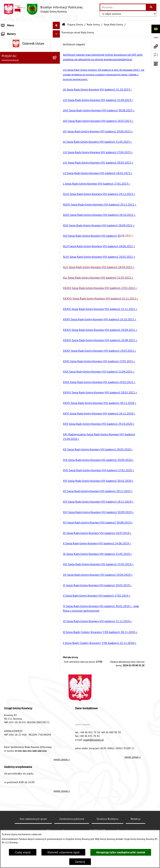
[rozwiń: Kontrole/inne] (57, 313)
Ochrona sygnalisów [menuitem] (14, 364)
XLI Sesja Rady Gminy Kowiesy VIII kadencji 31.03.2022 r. (98, 278)
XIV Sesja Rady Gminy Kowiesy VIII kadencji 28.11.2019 (97, 502)
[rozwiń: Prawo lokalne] (57, 107)
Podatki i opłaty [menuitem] (11, 180)
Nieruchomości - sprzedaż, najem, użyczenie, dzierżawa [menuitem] (22, 208)
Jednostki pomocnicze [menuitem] (15, 158)
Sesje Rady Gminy (114, 24)
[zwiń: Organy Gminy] (57, 40)
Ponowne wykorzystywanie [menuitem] (18, 299)
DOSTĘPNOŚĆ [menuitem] (10, 335)
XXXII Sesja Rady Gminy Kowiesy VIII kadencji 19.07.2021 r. (99, 351)
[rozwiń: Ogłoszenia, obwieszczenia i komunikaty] (57, 199)
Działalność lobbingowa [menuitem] (17, 270)
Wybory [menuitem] (6, 277)
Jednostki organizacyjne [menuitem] (16, 151)
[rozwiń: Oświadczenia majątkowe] (57, 136)
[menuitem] (30, 49)
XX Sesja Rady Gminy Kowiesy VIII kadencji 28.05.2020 (97, 449)
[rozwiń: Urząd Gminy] (57, 33)
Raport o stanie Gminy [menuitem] (15, 165)
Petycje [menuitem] (6, 306)
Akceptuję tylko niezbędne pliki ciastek (121, 852)
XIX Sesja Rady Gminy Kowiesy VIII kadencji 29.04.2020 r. (98, 460)
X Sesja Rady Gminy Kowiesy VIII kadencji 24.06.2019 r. (97, 543)
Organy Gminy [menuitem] (10, 40)
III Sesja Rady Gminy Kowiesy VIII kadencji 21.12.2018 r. (97, 621)
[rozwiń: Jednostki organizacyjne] (57, 151)
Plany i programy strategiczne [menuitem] (20, 172)
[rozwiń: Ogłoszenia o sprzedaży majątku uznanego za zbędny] (57, 217)
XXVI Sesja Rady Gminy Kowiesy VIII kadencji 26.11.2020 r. (99, 413)
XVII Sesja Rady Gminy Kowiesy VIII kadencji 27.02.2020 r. (98, 470)
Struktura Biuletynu (107, 819)
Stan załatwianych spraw (33, 819)
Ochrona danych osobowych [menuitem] (19, 342)
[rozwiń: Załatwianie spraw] (57, 262)
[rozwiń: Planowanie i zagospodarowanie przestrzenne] (57, 187)
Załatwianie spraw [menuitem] (13, 262)
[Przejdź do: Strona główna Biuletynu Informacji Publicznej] (64, 25)
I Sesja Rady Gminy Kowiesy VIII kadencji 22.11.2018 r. (100, 643)
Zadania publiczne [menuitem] (13, 229)
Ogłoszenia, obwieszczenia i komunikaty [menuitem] (26, 198)
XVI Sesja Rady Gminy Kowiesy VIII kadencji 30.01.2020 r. (98, 481)
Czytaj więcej (23, 852)
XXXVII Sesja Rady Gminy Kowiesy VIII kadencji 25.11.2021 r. (100, 298)
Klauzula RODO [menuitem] (11, 349)
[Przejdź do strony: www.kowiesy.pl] (156, 46)
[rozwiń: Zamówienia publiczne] (57, 129)
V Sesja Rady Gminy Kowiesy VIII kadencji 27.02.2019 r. (97, 596)
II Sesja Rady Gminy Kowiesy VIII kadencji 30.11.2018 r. (100, 632)
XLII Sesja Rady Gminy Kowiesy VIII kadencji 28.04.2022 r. (99, 267)
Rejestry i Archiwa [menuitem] (12, 284)
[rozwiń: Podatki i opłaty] (57, 180)
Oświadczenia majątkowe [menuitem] (17, 136)
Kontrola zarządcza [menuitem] (13, 143)
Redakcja (136, 819)
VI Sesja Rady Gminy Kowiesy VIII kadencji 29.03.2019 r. (97, 585)
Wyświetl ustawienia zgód (63, 852)
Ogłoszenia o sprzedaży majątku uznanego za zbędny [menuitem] (21, 219)
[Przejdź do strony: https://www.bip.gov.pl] (156, 38)
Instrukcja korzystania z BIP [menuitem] (18, 328)
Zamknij (80, 862)
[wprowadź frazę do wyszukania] (123, 7)
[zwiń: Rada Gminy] (57, 59)
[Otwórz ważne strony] (156, 55)
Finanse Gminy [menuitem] (11, 122)
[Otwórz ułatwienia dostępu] (156, 29)
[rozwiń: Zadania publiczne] (57, 229)
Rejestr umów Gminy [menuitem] (14, 236)
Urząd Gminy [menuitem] (9, 33)
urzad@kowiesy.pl (93, 740)
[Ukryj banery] (56, 372)
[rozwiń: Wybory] (57, 277)
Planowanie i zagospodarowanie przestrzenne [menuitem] (22, 189)
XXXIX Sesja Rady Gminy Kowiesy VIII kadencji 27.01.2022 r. (100, 288)
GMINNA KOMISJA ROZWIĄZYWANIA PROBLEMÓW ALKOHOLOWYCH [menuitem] (24, 246)
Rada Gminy (93, 24)
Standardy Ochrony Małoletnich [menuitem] (21, 114)
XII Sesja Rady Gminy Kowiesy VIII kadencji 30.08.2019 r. (98, 522)
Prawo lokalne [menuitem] (10, 107)
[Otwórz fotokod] (156, 64)
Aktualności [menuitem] (9, 357)
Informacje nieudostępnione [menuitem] (19, 291)
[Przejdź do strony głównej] (43, 9)
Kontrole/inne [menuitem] (10, 313)
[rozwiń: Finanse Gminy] (57, 122)
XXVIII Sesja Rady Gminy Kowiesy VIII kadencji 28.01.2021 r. (100, 392)
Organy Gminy (75, 24)
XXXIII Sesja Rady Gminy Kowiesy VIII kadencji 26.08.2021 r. (100, 340)
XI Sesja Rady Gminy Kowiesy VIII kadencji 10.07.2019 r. (97, 533)
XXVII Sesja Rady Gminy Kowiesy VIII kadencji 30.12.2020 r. (100, 403)
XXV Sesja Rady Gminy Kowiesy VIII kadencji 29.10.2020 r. (99, 424)
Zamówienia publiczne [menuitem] (16, 129)
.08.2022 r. (98, 236)
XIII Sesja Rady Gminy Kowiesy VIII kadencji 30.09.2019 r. (98, 512)
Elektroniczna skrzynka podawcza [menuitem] (22, 320)
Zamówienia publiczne (72, 819)
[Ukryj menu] (56, 25)
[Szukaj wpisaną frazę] (151, 7)
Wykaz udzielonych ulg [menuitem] (16, 255)
